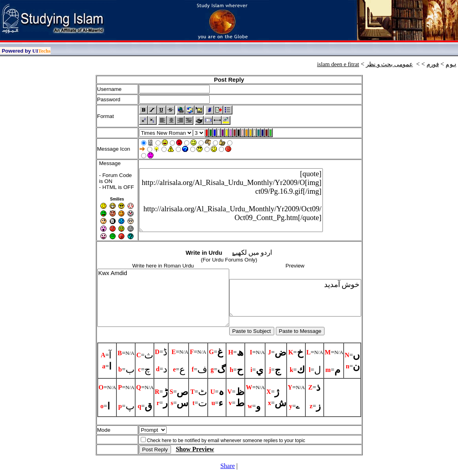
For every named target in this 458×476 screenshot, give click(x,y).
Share (228, 466)
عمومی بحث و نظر (389, 64)
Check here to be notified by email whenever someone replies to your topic (226, 441)
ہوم (451, 64)
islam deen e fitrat (338, 64)
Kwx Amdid (163, 298)
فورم (433, 64)
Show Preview (195, 449)
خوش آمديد (295, 298)
